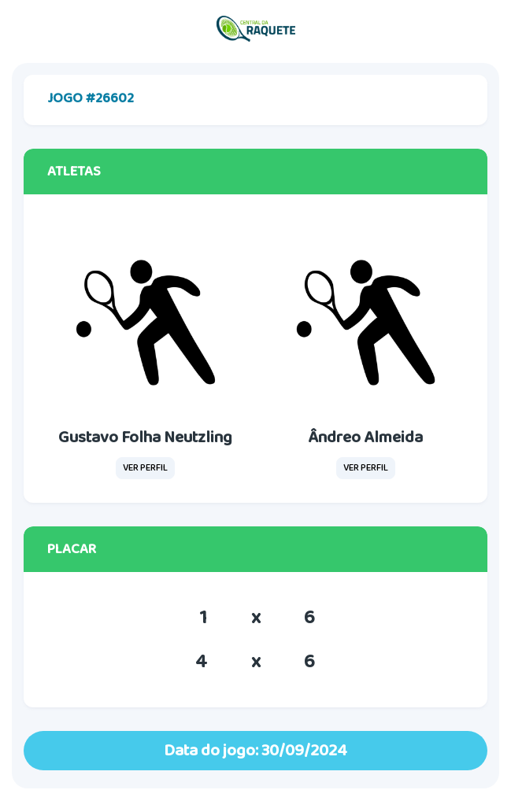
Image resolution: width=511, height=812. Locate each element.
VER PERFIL (145, 468)
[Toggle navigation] (483, 29)
